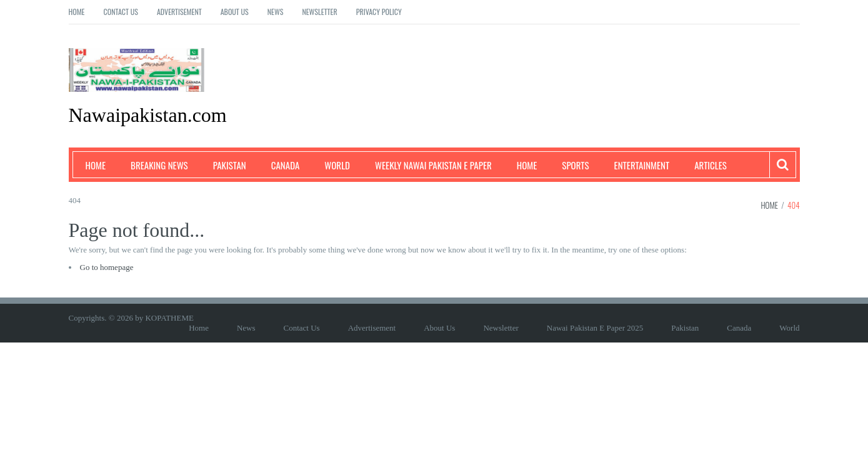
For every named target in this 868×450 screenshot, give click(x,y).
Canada (286, 165)
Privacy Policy (379, 12)
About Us (235, 12)
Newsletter (319, 12)
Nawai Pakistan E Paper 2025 (595, 328)
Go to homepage (107, 267)
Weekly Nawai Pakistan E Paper (433, 165)
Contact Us (121, 12)
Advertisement (179, 12)
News (276, 12)
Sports (575, 165)
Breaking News (159, 165)
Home (77, 12)
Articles (711, 165)
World (337, 165)
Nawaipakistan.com (148, 115)
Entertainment (642, 165)
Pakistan (230, 165)
